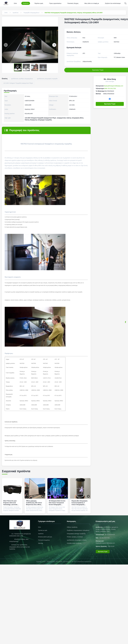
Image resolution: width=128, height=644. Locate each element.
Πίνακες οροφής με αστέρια (75, 537)
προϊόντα (41, 534)
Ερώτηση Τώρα (110, 104)
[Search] (125, 3)
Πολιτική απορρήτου (44, 540)
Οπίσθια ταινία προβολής (74, 543)
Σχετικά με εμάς (43, 530)
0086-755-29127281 (110, 88)
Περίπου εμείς (39, 3)
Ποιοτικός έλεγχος (73, 3)
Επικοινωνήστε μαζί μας (45, 537)
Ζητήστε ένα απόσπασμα (113, 3)
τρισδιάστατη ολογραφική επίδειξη (77, 540)
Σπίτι (15, 3)
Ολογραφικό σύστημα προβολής (76, 534)
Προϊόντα (26, 3)
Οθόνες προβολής (72, 527)
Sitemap (41, 543)
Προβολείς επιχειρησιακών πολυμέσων (78, 530)
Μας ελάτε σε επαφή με (92, 3)
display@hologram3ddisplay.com (114, 86)
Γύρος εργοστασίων (55, 3)
